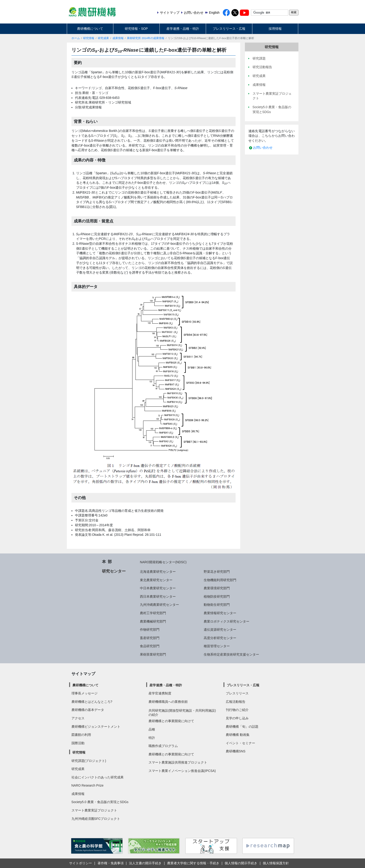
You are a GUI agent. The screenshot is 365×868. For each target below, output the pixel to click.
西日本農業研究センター (158, 597)
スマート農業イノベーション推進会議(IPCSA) (182, 771)
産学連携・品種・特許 (183, 29)
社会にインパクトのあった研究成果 (98, 777)
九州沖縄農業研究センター (159, 605)
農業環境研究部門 (217, 588)
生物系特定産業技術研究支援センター (231, 654)
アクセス (78, 718)
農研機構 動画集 (238, 735)
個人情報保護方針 (276, 863)
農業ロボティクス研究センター (226, 621)
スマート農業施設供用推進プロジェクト (178, 762)
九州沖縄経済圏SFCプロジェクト (96, 819)
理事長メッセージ (84, 693)
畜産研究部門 (150, 638)
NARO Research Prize (88, 785)
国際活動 (78, 743)
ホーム (76, 38)
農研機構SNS (236, 751)
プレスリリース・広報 (229, 29)
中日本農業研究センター (158, 588)
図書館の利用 (81, 735)
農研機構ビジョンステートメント (96, 727)
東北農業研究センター (156, 580)
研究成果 (103, 38)
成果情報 (118, 38)
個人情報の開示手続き (241, 863)
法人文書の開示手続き (145, 863)
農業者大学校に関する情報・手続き (193, 863)
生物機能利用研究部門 (220, 580)
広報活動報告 (236, 702)
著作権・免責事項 (111, 863)
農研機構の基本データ (88, 710)
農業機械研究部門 (153, 621)
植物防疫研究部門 (217, 597)
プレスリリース (237, 693)
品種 (152, 729)
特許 (152, 738)
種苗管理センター (217, 646)
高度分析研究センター (220, 638)
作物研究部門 (150, 630)
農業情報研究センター (220, 613)
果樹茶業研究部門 (153, 654)
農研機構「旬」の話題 (242, 727)
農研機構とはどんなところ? (92, 702)
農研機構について (90, 29)
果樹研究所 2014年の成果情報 (146, 38)
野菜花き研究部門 (217, 572)
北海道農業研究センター (158, 572)
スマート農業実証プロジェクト (94, 810)
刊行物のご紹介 (237, 710)
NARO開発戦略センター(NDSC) (163, 562)
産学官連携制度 (160, 693)
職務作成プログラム (163, 746)
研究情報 (89, 38)
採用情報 (275, 29)
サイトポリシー (81, 863)
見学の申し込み (237, 718)
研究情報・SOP (136, 29)
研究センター (114, 571)
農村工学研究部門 (153, 613)
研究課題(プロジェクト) (89, 761)
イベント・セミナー (240, 743)
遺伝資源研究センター (220, 630)
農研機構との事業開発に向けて (171, 721)
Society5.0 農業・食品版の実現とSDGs (100, 802)
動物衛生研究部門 (217, 605)
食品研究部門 (150, 646)
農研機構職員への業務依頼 (168, 702)
